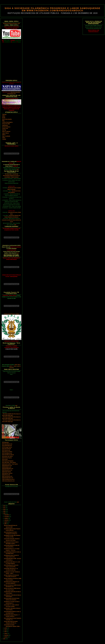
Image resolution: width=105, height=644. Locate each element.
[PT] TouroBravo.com (7, 453)
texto (16, 365)
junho (6, 628)
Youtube (4, 139)
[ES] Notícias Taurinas (7, 473)
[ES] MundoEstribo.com (8, 469)
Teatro (4, 138)
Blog (3, 121)
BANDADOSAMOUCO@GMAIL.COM (11, 23)
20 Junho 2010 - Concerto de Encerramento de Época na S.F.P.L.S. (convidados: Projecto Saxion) (11, 176)
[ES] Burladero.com (7, 467)
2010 (4, 510)
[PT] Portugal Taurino (7, 447)
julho (6, 524)
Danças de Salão (6, 124)
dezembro (7, 515)
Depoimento (5, 125)
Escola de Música (6, 127)
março (6, 633)
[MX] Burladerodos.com (8, 478)
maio (6, 630)
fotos (19, 365)
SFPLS (4, 135)
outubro (6, 518)
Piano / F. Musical (6, 131)
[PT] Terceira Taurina (7, 458)
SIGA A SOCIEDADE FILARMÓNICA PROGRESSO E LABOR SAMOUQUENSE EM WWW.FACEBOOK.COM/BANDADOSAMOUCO (52, 9)
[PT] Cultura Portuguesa (8, 461)
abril (5, 632)
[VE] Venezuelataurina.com (8, 481)
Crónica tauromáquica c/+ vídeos (11, 314)
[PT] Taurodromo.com (7, 444)
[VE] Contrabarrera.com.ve (8, 479)
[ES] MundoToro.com (7, 466)
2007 (4, 639)
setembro (7, 520)
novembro (7, 517)
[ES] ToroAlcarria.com (7, 476)
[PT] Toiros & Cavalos (7, 452)
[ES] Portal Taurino (7, 472)
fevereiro (6, 635)
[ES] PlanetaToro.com (7, 470)
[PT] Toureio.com (6, 450)
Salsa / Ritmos (6, 133)
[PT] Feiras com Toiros (7, 456)
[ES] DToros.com (6, 475)
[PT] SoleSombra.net (7, 446)
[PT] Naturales (6, 442)
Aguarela (4, 115)
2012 (4, 506)
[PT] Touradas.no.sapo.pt (8, 455)
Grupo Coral (5, 128)
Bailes (4, 116)
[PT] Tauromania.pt (7, 449)
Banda (4, 118)
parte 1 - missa (13, 366)
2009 (4, 511)
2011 (4, 508)
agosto (6, 522)
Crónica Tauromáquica (7, 122)
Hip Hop (4, 130)
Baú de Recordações (7, 119)
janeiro (6, 637)
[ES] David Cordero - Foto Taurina (10, 464)
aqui (18, 169)
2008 (4, 513)
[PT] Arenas (5, 459)
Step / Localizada (6, 136)
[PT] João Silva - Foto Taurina (9, 462)
